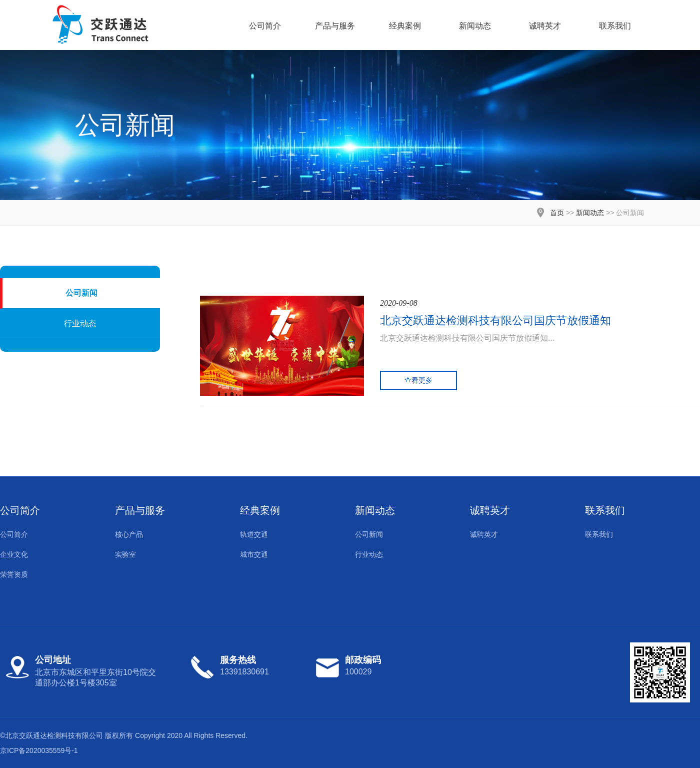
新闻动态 (475, 26)
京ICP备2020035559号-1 (39, 750)
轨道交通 (254, 534)
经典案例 (405, 26)
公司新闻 (81, 293)
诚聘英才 (545, 26)
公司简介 (265, 26)
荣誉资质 (14, 574)
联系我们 (615, 26)
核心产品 (129, 534)
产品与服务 (335, 26)
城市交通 (254, 554)
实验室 (125, 554)
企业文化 (14, 554)
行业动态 (80, 323)
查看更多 (418, 380)
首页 (557, 213)
